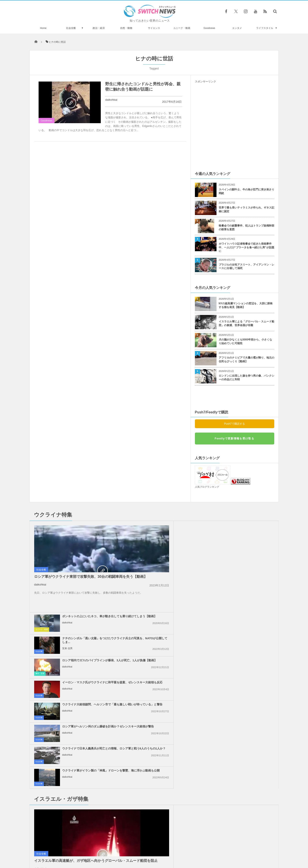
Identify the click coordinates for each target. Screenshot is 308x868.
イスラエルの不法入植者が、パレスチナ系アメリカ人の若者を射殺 (245, 653)
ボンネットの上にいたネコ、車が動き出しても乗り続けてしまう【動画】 (164, 529)
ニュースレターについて (193, 848)
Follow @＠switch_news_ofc (154, 749)
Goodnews (209, 28)
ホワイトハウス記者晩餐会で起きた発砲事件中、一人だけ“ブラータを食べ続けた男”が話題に (246, 247)
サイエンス (154, 28)
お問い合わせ (164, 848)
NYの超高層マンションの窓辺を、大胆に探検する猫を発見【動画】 (246, 305)
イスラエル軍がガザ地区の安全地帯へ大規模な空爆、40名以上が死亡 (164, 699)
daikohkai (111, 100)
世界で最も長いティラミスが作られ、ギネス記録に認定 (246, 209)
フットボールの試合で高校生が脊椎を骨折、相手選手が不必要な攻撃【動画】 (80, 748)
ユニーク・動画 (182, 28)
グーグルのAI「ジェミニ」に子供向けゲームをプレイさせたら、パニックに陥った (80, 784)
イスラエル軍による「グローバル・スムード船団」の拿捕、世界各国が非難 (246, 323)
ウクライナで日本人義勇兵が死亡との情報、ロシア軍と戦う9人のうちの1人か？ (164, 595)
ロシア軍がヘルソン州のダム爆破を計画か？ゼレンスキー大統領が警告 (245, 573)
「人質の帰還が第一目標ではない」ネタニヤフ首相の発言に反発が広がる (164, 677)
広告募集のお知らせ (226, 848)
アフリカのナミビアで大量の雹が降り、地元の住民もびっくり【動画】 (246, 360)
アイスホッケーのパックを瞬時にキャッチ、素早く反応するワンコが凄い (80, 802)
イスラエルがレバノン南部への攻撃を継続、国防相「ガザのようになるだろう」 (164, 633)
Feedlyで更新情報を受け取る (234, 439)
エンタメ (237, 28)
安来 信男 (228, 538)
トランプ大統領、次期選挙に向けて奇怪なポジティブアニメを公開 (80, 766)
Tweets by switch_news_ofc (154, 742)
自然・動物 (126, 28)
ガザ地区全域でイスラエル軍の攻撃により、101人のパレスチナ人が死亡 (245, 699)
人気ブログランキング (207, 487)
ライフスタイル (265, 28)
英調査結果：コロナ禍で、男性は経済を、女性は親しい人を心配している (80, 820)
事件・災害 (120, 560)
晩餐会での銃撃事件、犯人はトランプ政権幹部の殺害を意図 (246, 228)
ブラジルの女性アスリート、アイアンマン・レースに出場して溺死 (246, 267)
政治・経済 (99, 28)
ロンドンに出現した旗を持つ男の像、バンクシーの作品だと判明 (246, 378)
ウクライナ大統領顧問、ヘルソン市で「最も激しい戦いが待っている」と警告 (164, 573)
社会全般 (71, 28)
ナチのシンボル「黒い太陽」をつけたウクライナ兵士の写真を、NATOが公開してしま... (245, 529)
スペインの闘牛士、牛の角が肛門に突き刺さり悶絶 (246, 191)
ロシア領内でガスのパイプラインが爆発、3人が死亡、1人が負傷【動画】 (164, 551)
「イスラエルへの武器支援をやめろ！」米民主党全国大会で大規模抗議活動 (245, 677)
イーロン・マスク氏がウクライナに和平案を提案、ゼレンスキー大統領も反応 (245, 551)
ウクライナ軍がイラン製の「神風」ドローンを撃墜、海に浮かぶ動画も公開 (245, 595)
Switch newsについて (83, 848)
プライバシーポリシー (136, 848)
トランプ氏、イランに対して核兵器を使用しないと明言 (164, 653)
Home (43, 28)
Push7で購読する (234, 424)
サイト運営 (109, 848)
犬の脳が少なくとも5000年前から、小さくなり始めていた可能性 (245, 341)
